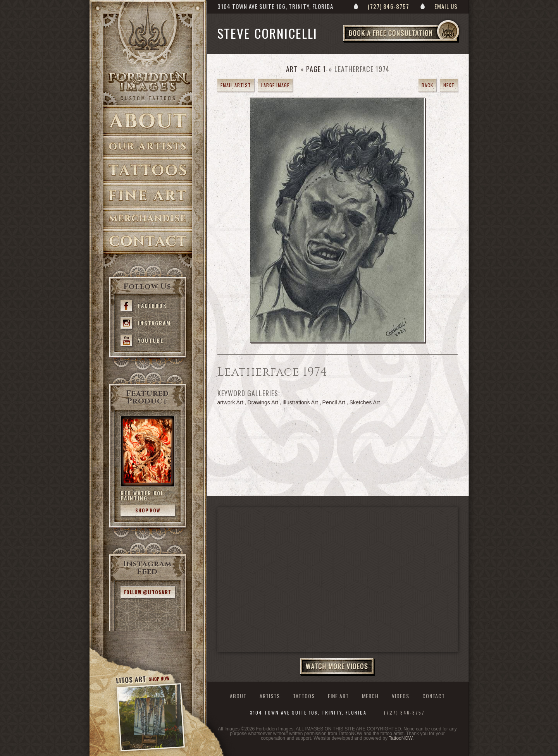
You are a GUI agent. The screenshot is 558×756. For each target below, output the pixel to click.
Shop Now (148, 510)
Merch (370, 696)
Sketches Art (365, 402)
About (148, 121)
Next (449, 85)
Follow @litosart (148, 592)
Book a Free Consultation (417, 42)
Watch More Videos (338, 667)
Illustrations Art (300, 402)
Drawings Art (263, 402)
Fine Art (148, 196)
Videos (400, 696)
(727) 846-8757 (388, 6)
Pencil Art (334, 402)
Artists (148, 147)
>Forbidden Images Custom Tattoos (148, 86)
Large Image (275, 85)
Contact (148, 241)
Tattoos (148, 170)
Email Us (446, 6)
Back (427, 85)
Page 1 (316, 69)
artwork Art (230, 402)
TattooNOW (400, 738)
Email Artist (236, 85)
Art (292, 69)
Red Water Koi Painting (142, 496)
